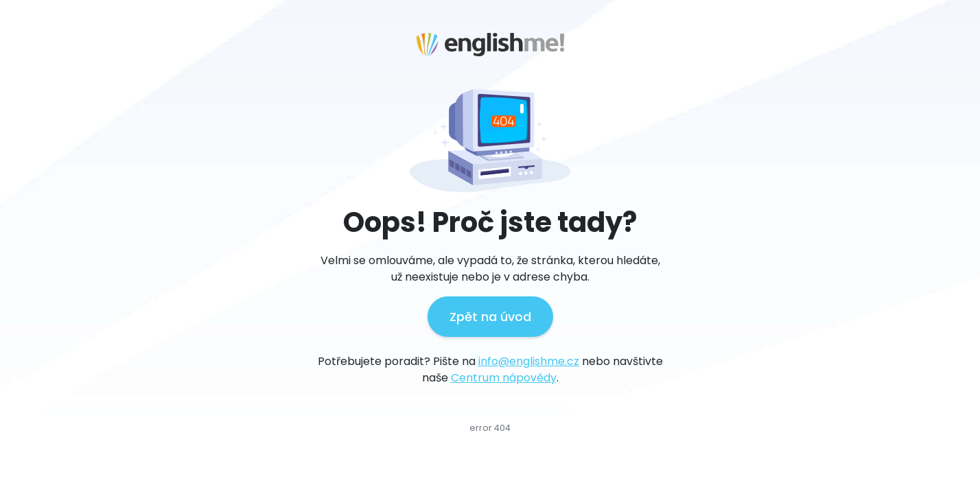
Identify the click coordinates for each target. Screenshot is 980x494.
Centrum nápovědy (504, 378)
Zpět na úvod (490, 317)
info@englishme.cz (529, 361)
